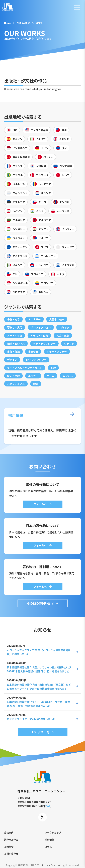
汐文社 (39, 23)
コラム (48, 846)
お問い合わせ (11, 853)
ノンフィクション (41, 327)
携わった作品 (11, 839)
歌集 (36, 384)
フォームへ (40, 504)
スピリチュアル (16, 384)
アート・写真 (15, 336)
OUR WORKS (24, 23)
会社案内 (9, 832)
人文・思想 (63, 336)
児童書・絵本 (57, 319)
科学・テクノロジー (44, 344)
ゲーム (51, 376)
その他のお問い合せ (40, 603)
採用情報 (49, 839)
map (48, 806)
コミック (64, 327)
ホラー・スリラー (57, 352)
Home (8, 23)
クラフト (69, 344)
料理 (53, 368)
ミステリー (34, 319)
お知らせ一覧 (40, 732)
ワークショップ (53, 832)
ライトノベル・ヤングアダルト (25, 368)
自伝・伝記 (13, 352)
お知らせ (9, 846)
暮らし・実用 (15, 327)
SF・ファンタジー (36, 360)
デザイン (12, 360)
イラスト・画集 (39, 336)
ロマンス (68, 376)
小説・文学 (13, 319)
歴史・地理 (13, 376)
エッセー (33, 376)
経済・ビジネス (16, 344)
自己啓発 (33, 352)
